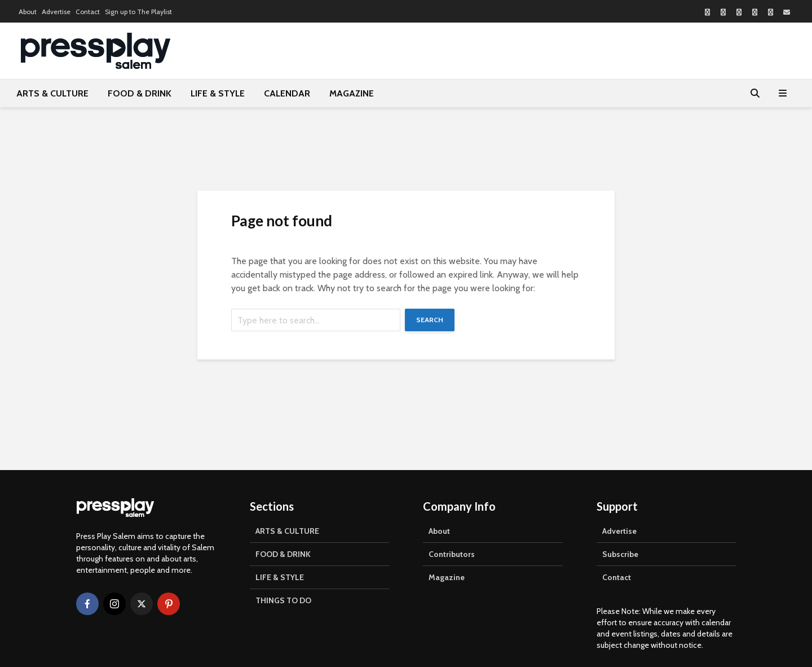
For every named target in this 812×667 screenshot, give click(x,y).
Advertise (56, 12)
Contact (88, 12)
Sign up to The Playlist (138, 12)
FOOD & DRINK (140, 93)
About (28, 12)
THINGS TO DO (283, 600)
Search (430, 320)
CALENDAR (287, 93)
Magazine (447, 577)
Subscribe (620, 554)
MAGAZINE (352, 93)
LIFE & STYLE (218, 93)
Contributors (452, 554)
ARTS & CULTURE (52, 93)
